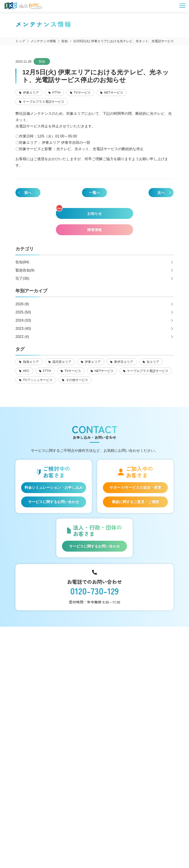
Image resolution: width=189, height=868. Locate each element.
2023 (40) (23, 329)
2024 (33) (23, 320)
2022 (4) (22, 337)
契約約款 (137, 845)
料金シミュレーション (42, 653)
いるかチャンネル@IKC (99, 788)
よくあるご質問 (36, 734)
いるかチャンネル (99, 808)
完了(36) (22, 278)
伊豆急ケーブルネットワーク (99, 798)
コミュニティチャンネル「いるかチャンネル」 (45, 669)
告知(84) (22, 262)
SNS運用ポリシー (78, 845)
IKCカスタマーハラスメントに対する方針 (53, 850)
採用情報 (30, 771)
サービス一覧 (34, 641)
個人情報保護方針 (111, 845)
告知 (42, 61)
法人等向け (32, 721)
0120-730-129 (95, 591)
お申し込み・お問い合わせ (47, 759)
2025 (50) (23, 312)
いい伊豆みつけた (38, 684)
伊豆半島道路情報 (38, 697)
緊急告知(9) (25, 270)
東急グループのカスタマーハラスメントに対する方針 (128, 850)
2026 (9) (22, 304)
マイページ (32, 746)
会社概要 (52, 845)
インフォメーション (40, 709)
